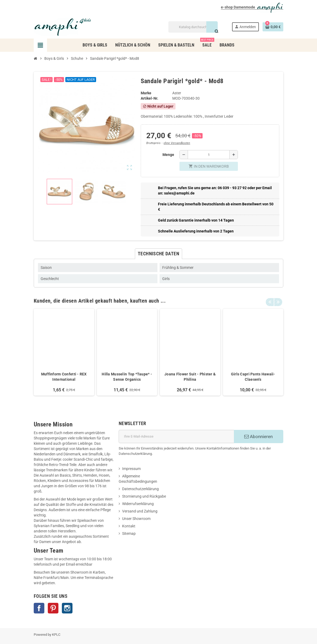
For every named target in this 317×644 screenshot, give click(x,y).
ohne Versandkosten (177, 143)
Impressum (131, 469)
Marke (146, 93)
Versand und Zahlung (140, 511)
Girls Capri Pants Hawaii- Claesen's (253, 377)
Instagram (67, 608)
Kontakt (129, 526)
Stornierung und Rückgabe (144, 496)
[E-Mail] (176, 437)
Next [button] (278, 299)
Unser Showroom (136, 519)
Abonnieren (258, 437)
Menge (168, 155)
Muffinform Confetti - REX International (64, 377)
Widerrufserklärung (138, 504)
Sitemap (129, 533)
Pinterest (53, 608)
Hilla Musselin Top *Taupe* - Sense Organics (127, 377)
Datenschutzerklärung (140, 489)
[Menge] (209, 155)
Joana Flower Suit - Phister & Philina (190, 377)
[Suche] (193, 27)
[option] (64, 352)
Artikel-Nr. (149, 98)
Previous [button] (270, 299)
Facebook (39, 608)
